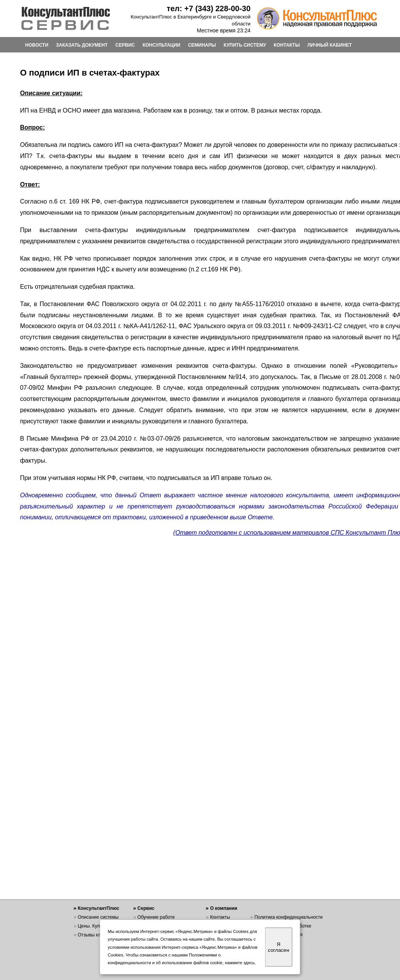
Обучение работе (156, 917)
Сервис (146, 908)
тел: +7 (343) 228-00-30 (208, 8)
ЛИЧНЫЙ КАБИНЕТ (330, 45)
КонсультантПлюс (99, 908)
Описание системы (98, 917)
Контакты (220, 917)
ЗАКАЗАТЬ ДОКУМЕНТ (82, 45)
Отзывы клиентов (97, 935)
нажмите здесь (240, 963)
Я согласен (278, 947)
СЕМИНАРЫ (202, 45)
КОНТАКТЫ (287, 45)
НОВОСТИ (37, 45)
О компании (224, 908)
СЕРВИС (125, 45)
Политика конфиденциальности (288, 917)
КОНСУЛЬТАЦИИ (161, 45)
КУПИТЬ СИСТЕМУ (245, 45)
